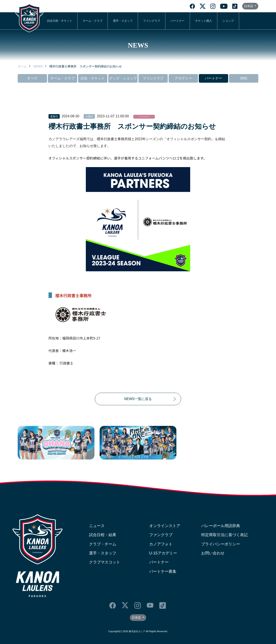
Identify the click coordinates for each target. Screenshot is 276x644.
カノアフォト (161, 544)
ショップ (228, 21)
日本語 (249, 6)
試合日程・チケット (60, 21)
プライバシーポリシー (221, 544)
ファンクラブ (152, 21)
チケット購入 (204, 21)
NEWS (38, 66)
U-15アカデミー (163, 553)
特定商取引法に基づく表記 (224, 535)
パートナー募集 (163, 571)
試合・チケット (93, 78)
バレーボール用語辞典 (221, 526)
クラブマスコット (105, 562)
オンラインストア (165, 526)
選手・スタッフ (123, 21)
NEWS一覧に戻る (138, 399)
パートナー (178, 21)
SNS (244, 78)
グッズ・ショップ (123, 78)
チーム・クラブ (93, 21)
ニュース (97, 526)
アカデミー (183, 78)
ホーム (22, 66)
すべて (32, 78)
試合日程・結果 (103, 535)
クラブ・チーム (103, 544)
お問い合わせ (213, 553)
